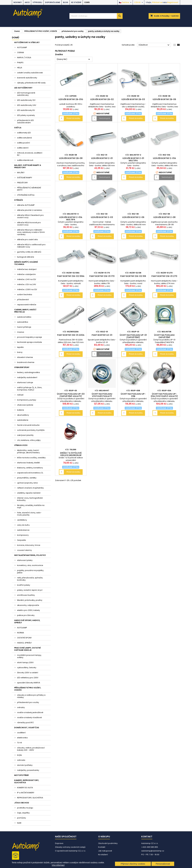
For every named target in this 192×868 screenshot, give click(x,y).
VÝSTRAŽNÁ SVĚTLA (26, 195)
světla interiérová (25, 160)
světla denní (23, 148)
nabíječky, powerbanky (28, 770)
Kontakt (102, 847)
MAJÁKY (21, 173)
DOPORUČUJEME (53, 2)
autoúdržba (23, 322)
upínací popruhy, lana (27, 483)
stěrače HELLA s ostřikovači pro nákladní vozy (31, 246)
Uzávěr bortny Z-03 (102, 217)
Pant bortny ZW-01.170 (102, 276)
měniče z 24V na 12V (27, 279)
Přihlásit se (157, 2)
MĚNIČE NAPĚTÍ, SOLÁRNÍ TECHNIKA (26, 263)
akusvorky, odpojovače (28, 605)
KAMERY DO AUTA (25, 788)
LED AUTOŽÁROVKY (23, 88)
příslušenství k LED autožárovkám (25, 121)
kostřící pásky (24, 585)
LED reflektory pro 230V (28, 678)
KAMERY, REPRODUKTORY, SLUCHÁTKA (27, 781)
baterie (21, 410)
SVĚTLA (18, 128)
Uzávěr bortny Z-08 (164, 217)
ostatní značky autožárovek (30, 73)
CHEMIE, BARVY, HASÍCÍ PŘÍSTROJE (25, 311)
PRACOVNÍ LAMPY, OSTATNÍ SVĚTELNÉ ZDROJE (27, 649)
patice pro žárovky (26, 615)
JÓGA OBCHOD (22, 803)
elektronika (22, 738)
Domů (16, 38)
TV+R (19, 743)
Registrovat (173, 2)
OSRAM (20, 52)
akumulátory (23, 415)
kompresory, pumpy (27, 400)
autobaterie (23, 420)
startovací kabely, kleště (28, 463)
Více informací (58, 865)
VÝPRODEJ (37, 2)
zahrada (21, 760)
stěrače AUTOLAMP (26, 205)
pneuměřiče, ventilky (27, 478)
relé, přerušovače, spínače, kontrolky (30, 579)
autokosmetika (24, 317)
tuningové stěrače (26, 257)
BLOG (66, 2)
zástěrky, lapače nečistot (29, 493)
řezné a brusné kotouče (28, 425)
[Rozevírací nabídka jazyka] (126, 2)
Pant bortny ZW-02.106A (71, 276)
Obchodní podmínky (108, 843)
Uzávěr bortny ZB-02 (102, 99)
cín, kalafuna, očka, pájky (29, 440)
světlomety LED (24, 133)
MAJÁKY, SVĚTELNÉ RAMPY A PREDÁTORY (28, 166)
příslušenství (23, 300)
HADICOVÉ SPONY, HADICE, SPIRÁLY (27, 621)
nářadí (20, 395)
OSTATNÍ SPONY (24, 638)
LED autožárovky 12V (26, 100)
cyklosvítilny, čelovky (27, 668)
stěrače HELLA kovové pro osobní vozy (29, 224)
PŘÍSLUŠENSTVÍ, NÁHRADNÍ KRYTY (29, 189)
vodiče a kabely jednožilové (30, 712)
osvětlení (21, 733)
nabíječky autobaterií (27, 377)
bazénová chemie (26, 362)
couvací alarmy (24, 550)
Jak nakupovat (105, 851)
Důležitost (154, 45)
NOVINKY (18, 2)
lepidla (20, 347)
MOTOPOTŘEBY (22, 775)
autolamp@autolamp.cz (153, 851)
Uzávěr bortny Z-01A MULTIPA (71, 218)
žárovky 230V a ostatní (28, 673)
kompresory (23, 535)
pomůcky (21, 818)
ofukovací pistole (25, 405)
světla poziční (23, 143)
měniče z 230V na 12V (27, 289)
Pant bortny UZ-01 (102, 335)
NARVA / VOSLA (24, 58)
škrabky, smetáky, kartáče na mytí (31, 506)
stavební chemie (25, 357)
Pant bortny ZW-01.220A (71, 335)
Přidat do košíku (73, 118)
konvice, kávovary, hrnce (29, 545)
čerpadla (21, 540)
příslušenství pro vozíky (28, 702)
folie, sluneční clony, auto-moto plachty (29, 514)
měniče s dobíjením (26, 274)
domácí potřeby (25, 765)
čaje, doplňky (23, 813)
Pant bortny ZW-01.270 (164, 276)
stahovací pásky (25, 560)
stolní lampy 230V (25, 662)
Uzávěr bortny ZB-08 (71, 158)
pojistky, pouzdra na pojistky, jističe (30, 571)
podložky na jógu (25, 808)
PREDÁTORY (22, 183)
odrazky (21, 707)
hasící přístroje (24, 327)
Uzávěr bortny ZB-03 (133, 99)
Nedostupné (105, 118)
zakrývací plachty (25, 435)
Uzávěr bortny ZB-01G (71, 99)
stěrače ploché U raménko (30, 210)
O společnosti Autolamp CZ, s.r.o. (70, 851)
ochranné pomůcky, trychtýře (31, 430)
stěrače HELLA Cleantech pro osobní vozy (30, 216)
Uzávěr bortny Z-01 (102, 158)
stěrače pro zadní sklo (28, 239)
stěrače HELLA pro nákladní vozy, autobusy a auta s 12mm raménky (31, 232)
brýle (19, 755)
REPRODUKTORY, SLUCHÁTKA (30, 798)
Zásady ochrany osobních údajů (70, 847)
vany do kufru (23, 525)
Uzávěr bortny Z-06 (133, 217)
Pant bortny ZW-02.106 (133, 276)
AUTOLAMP (22, 47)
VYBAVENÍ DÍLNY (22, 367)
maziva (21, 332)
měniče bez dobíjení (27, 269)
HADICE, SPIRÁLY (24, 643)
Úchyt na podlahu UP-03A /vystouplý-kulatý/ (164, 395)
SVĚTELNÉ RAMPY (25, 178)
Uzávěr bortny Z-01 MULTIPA (133, 159)
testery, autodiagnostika (28, 372)
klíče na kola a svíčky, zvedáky (31, 458)
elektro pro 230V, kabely (28, 610)
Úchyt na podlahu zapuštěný (164, 336)
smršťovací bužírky (26, 595)
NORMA (21, 633)
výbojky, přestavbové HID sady (31, 83)
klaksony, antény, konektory (30, 468)
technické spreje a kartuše (30, 342)
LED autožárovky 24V (27, 105)
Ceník (87, 2)
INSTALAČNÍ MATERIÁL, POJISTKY (30, 555)
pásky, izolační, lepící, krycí (30, 590)
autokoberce (23, 530)
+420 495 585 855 (150, 847)
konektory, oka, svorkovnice (30, 565)
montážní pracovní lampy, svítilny (29, 656)
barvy (20, 352)
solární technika (25, 294)
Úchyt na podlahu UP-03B (133, 395)
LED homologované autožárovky (26, 94)
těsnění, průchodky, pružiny (30, 600)
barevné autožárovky (27, 78)
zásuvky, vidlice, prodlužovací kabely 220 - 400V (31, 749)
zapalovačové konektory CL (30, 473)
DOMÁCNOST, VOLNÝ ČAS (27, 728)
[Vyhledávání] (96, 16)
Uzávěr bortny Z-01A (164, 158)
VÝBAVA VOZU (21, 445)
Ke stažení (76, 2)
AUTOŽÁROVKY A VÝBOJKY (27, 42)
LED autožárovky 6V (26, 110)
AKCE (27, 2)
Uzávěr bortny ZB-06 (164, 99)
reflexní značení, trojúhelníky (30, 488)
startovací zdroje (25, 382)
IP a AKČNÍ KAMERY (26, 793)
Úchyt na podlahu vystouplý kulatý (102, 395)
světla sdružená (24, 138)
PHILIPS (20, 63)
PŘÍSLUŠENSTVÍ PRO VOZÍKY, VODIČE (28, 689)
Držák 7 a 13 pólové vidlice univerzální (71, 454)
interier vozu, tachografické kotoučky (30, 499)
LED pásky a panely (26, 115)
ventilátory (22, 520)
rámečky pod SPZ (25, 723)
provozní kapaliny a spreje (30, 337)
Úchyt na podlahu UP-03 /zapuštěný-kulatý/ (71, 395)
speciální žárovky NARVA (29, 683)
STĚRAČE (19, 200)
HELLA (20, 68)
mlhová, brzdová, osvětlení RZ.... (30, 154)
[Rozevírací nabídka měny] (139, 2)
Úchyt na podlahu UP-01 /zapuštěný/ (133, 336)
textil (19, 823)
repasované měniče (27, 305)
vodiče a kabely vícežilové (29, 717)
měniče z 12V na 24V (27, 284)
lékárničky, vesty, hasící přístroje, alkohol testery (28, 451)
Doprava (59, 843)
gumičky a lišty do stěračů (29, 252)
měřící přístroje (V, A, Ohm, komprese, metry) (30, 389)
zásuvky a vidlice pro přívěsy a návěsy (31, 696)
